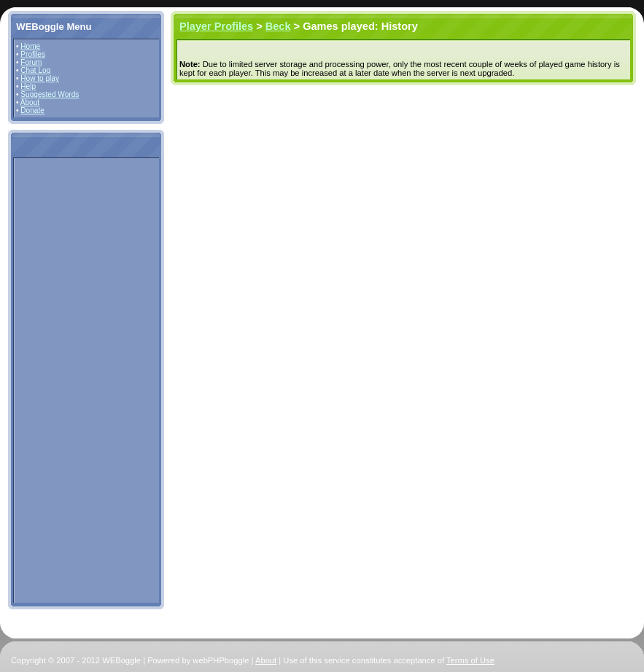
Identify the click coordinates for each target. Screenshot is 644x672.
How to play (40, 78)
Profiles (33, 54)
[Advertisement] (60, 380)
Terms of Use (470, 660)
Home (30, 46)
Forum (31, 62)
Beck (278, 26)
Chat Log (35, 70)
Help (28, 86)
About (30, 102)
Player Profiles (216, 26)
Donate (32, 110)
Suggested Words (50, 94)
